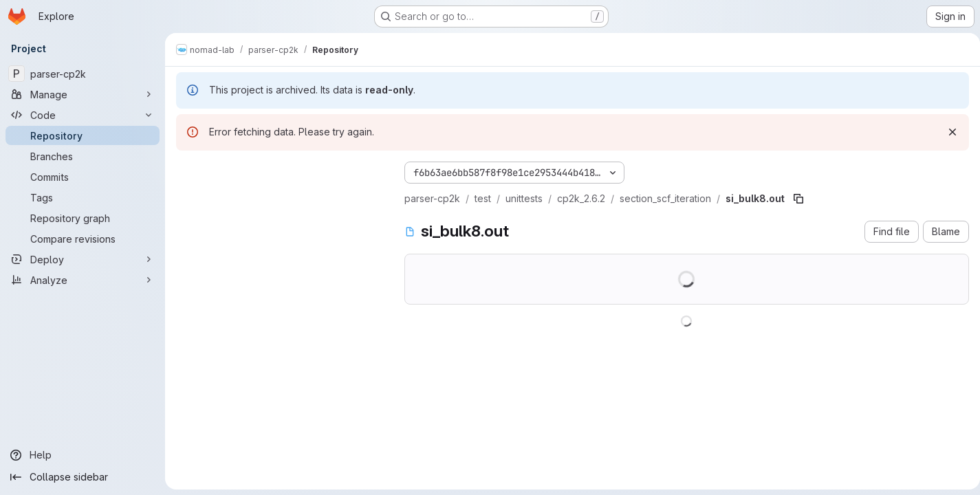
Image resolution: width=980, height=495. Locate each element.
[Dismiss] (947, 132)
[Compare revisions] (83, 239)
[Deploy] (83, 259)
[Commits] (83, 177)
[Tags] (83, 197)
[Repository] (83, 135)
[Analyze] (83, 280)
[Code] (83, 115)
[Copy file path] (798, 199)
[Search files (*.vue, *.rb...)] (279, 197)
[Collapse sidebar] (83, 477)
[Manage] (83, 94)
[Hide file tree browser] (187, 170)
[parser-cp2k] (83, 74)
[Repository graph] (83, 218)
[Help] (83, 455)
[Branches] (83, 156)
